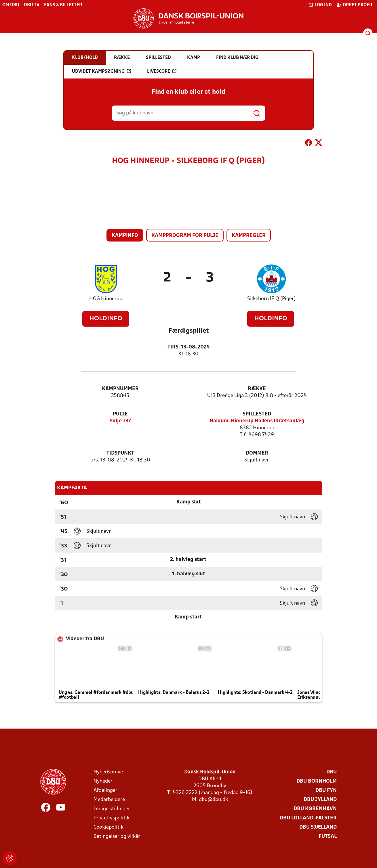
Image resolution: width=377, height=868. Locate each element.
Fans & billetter (63, 5)
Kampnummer (120, 389)
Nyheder (103, 781)
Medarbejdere (109, 800)
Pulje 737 (120, 421)
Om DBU (11, 5)
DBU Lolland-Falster (308, 818)
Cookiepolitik (108, 827)
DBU (332, 772)
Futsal (328, 837)
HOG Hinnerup (106, 299)
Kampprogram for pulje (185, 236)
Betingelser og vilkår (117, 837)
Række (257, 389)
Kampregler (249, 236)
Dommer (257, 453)
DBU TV (32, 5)
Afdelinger (105, 791)
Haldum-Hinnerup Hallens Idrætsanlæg (257, 421)
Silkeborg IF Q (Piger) (272, 299)
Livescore (162, 71)
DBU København (315, 809)
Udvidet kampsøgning (101, 71)
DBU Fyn (326, 791)
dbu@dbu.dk (213, 800)
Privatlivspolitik (112, 818)
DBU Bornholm (317, 781)
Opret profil (355, 5)
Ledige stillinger (112, 809)
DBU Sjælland (318, 827)
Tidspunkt (120, 453)
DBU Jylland (320, 800)
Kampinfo (125, 236)
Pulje (120, 414)
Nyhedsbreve (108, 772)
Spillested (257, 414)
